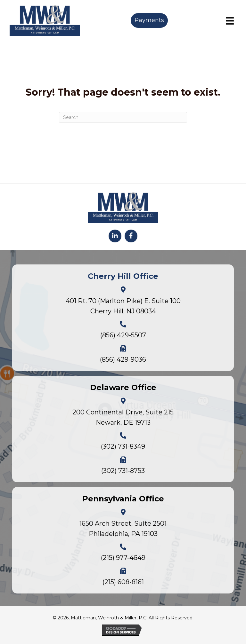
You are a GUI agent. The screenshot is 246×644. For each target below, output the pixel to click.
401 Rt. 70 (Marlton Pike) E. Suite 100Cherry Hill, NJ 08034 (123, 306)
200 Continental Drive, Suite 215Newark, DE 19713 (123, 417)
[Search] (123, 117)
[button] (115, 236)
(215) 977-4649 (123, 558)
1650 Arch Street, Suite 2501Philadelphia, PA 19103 (123, 529)
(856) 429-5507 (123, 335)
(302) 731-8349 (123, 446)
